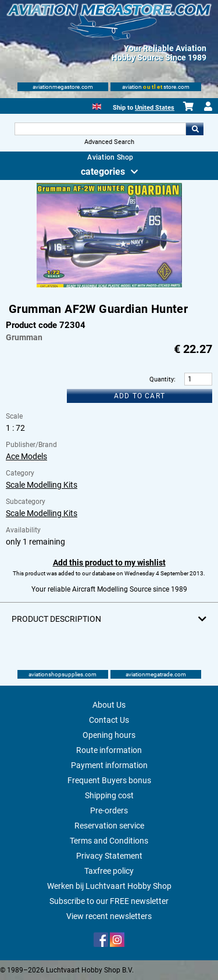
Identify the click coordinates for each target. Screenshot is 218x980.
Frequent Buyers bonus (109, 780)
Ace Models (26, 456)
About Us (109, 705)
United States (155, 108)
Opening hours (109, 735)
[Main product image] (109, 285)
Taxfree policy (109, 871)
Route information (109, 750)
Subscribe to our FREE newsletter (109, 901)
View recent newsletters (109, 916)
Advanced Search (109, 142)
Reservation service (109, 826)
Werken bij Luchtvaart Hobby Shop (109, 886)
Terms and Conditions (109, 841)
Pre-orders (109, 810)
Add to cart (140, 396)
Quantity (162, 379)
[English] (97, 105)
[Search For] (101, 129)
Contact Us (109, 720)
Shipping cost (109, 795)
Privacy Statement (109, 856)
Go (195, 129)
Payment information (109, 765)
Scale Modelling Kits (42, 485)
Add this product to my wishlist (109, 563)
